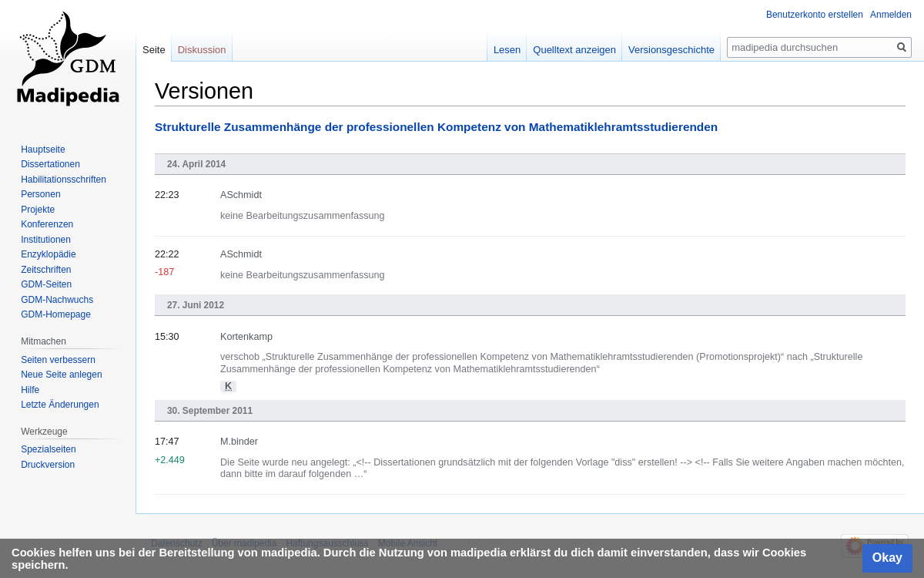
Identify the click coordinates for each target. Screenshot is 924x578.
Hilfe (30, 390)
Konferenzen (47, 224)
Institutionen (46, 240)
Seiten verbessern (58, 360)
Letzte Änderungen (60, 405)
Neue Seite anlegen (61, 375)
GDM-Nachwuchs (57, 300)
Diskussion (202, 50)
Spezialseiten (48, 449)
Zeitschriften (46, 270)
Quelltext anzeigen (574, 50)
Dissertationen (50, 164)
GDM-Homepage (56, 314)
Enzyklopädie (48, 254)
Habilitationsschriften (64, 180)
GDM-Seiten (46, 284)
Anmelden (891, 15)
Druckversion (48, 465)
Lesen (507, 50)
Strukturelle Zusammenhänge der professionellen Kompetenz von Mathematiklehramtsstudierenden (436, 127)
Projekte (38, 210)
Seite (154, 50)
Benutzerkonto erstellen (815, 15)
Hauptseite (43, 150)
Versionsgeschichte (671, 50)
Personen (40, 194)
